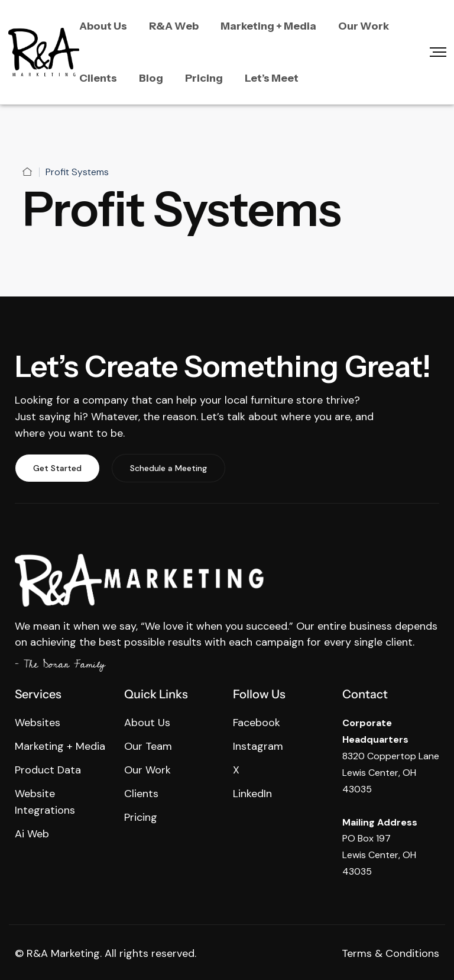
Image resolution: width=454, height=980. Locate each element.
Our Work (364, 26)
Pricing (204, 78)
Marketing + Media (268, 26)
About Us (103, 26)
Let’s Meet (272, 78)
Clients (98, 78)
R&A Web (174, 26)
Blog (151, 78)
